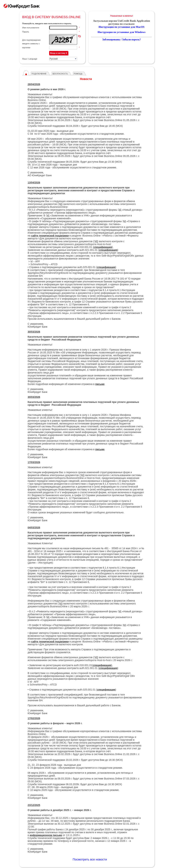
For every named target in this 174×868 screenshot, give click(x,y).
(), (102, 665)
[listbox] (63, 59)
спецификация (108, 250)
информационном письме (46, 835)
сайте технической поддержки (50, 236)
